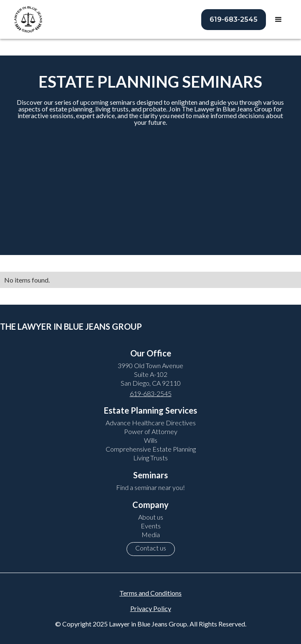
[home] (26, 19)
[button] (278, 20)
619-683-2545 (234, 19)
